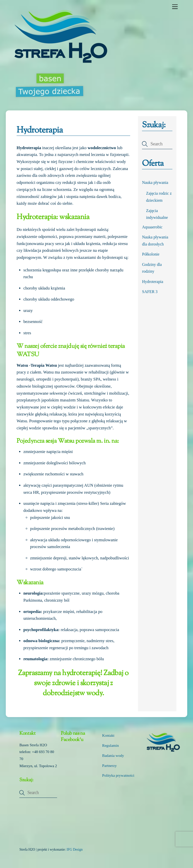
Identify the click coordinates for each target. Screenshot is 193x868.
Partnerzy (110, 766)
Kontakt (108, 735)
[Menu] (175, 7)
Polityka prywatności (118, 775)
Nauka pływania (155, 182)
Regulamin (111, 746)
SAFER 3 (150, 292)
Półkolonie (151, 254)
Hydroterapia (153, 282)
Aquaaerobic (152, 227)
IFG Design (75, 850)
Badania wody (113, 756)
